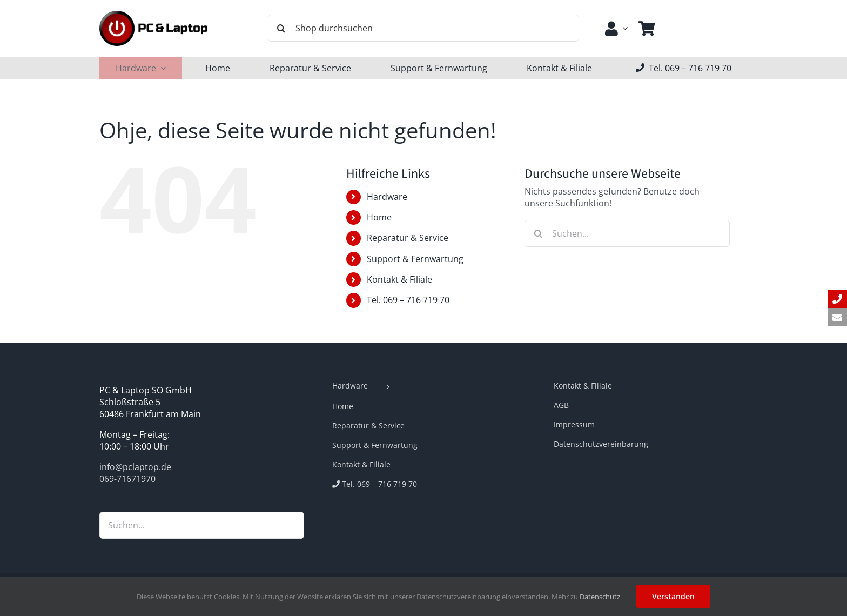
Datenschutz (600, 597)
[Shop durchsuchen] (423, 28)
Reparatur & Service (408, 238)
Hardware (387, 197)
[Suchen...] (627, 233)
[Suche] (281, 28)
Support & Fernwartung (415, 259)
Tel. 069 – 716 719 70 (408, 300)
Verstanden (673, 596)
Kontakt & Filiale (399, 279)
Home (379, 217)
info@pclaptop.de (135, 467)
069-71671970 (127, 479)
